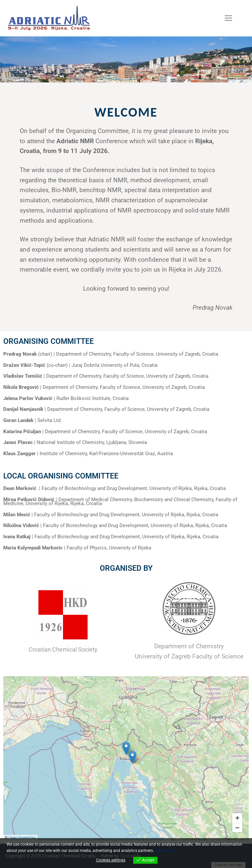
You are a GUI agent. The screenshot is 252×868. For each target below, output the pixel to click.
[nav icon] (228, 18)
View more (164, 851)
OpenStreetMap (22, 837)
